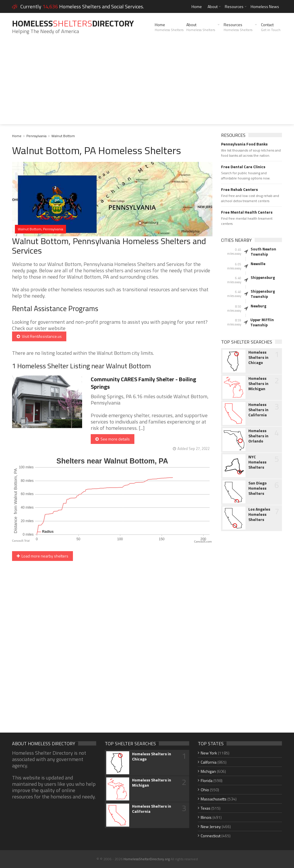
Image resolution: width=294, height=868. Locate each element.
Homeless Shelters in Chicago (258, 357)
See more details (113, 439)
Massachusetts (214, 799)
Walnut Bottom (63, 136)
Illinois (206, 817)
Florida (207, 780)
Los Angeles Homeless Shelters (259, 514)
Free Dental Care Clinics (243, 167)
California (209, 762)
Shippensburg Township (263, 294)
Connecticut (211, 836)
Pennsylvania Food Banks (244, 144)
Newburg (259, 306)
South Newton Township (263, 252)
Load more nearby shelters (42, 556)
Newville (258, 264)
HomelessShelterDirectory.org (147, 859)
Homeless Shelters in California (258, 410)
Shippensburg (263, 277)
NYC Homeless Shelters (257, 462)
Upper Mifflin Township (262, 322)
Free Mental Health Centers (247, 212)
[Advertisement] (147, 84)
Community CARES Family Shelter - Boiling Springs (143, 383)
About (213, 6)
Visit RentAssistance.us (39, 336)
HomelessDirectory (73, 23)
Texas (206, 808)
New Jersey (211, 826)
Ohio (205, 790)
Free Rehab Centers (239, 189)
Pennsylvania (36, 136)
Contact (271, 27)
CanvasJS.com (203, 542)
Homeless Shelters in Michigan (258, 384)
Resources (234, 6)
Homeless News (265, 6)
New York (209, 753)
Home (197, 6)
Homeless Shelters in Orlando (258, 436)
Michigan (208, 771)
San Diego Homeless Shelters (258, 488)
